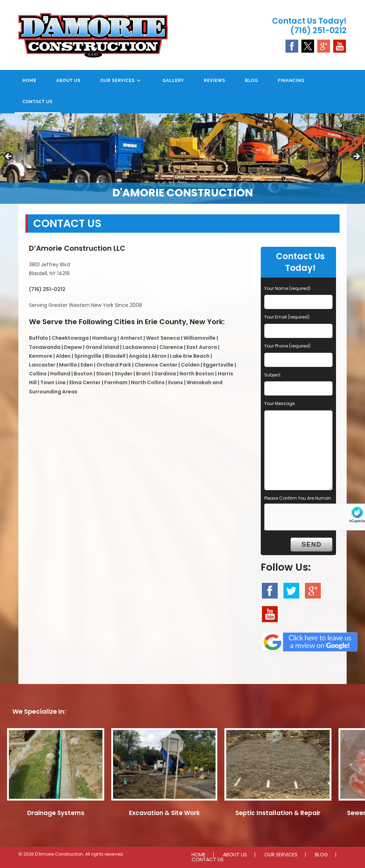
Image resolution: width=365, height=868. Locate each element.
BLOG (321, 855)
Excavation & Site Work (164, 813)
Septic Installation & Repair (278, 813)
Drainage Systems (56, 813)
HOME (199, 855)
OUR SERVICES (281, 855)
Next (356, 157)
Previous (9, 157)
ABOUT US (235, 855)
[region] (182, 159)
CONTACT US (208, 860)
